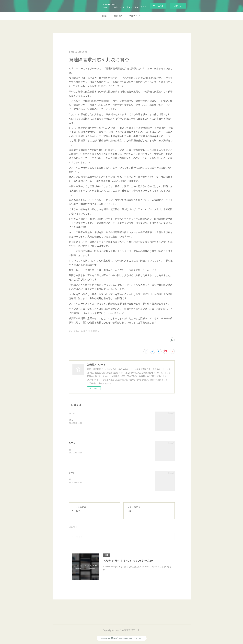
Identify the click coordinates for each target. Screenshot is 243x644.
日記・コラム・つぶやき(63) (80, 331)
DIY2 (72, 473)
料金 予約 (118, 16)
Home (105, 16)
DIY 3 (72, 443)
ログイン (178, 6)
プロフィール (135, 16)
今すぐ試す (158, 6)
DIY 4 (72, 414)
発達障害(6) (95, 331)
